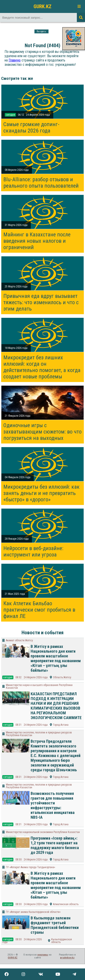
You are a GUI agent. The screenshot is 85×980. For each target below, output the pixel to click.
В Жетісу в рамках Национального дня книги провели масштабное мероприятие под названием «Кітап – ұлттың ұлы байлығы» (56, 658)
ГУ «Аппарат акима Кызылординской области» (33, 912)
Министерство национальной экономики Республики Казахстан (43, 832)
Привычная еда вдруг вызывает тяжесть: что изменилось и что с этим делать (41, 302)
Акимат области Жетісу (19, 640)
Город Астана (61, 725)
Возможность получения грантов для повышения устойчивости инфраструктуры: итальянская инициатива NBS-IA (53, 805)
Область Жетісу (62, 677)
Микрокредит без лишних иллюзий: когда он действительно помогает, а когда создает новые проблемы (42, 367)
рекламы (43, 955)
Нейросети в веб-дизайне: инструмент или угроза (33, 551)
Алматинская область (66, 904)
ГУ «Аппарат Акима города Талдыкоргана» (30, 867)
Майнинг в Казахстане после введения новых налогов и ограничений (37, 241)
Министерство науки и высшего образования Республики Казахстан (39, 686)
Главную (15, 60)
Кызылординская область (62, 941)
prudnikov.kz (67, 958)
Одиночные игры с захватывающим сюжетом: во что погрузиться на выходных (42, 432)
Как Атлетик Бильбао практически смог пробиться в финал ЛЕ (39, 610)
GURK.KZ (42, 6)
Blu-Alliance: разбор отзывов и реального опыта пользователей (41, 183)
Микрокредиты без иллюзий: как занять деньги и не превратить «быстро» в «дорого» (41, 493)
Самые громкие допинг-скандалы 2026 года (31, 127)
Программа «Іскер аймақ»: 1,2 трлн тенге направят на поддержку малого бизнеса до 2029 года (55, 845)
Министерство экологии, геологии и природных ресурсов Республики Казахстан (39, 734)
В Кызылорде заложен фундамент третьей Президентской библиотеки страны (55, 925)
